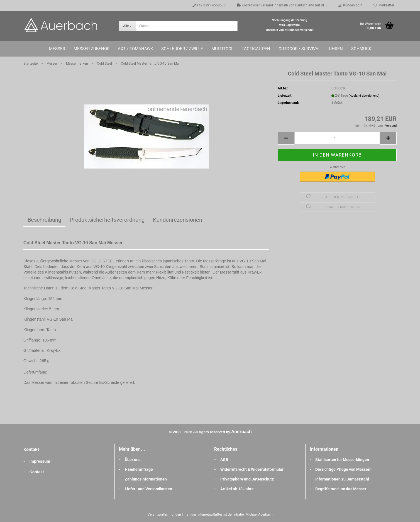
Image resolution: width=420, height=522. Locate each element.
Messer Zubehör (91, 49)
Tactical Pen (256, 49)
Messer (57, 49)
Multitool (222, 49)
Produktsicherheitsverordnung (107, 220)
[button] (286, 138)
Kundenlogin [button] (350, 5)
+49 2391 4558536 (209, 5)
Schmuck (361, 49)
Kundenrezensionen (178, 220)
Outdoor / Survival (300, 49)
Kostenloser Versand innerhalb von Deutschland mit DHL (282, 5)
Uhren (336, 49)
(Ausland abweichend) (364, 96)
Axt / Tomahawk (135, 49)
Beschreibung (44, 220)
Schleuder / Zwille (182, 49)
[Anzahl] (337, 138)
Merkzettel (384, 5)
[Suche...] (127, 26)
